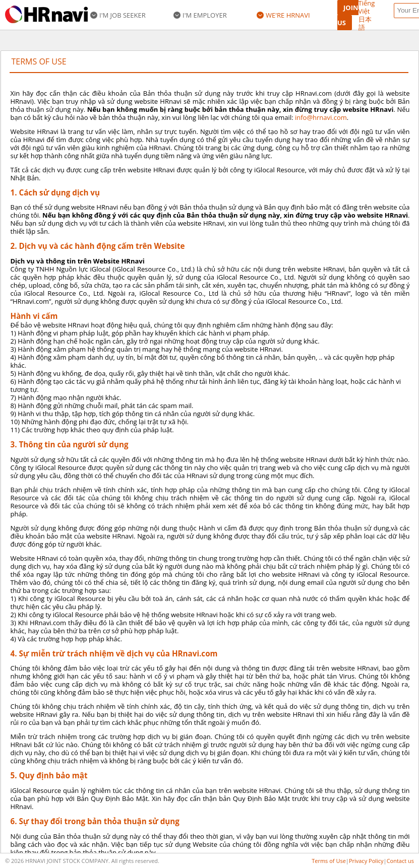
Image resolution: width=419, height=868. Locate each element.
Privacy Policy (366, 861)
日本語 (365, 23)
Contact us (400, 861)
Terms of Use (329, 861)
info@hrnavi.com (321, 117)
